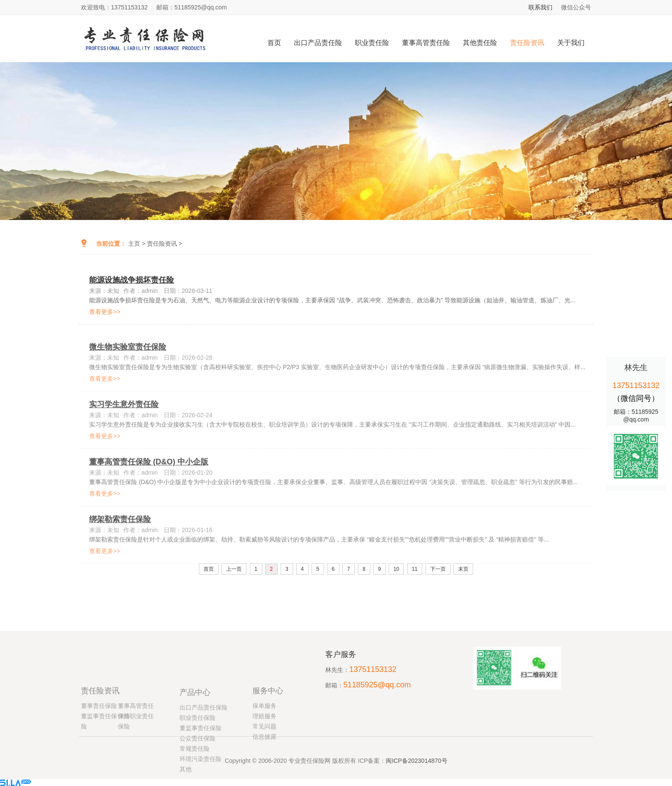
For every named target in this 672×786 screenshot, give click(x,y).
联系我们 (540, 7)
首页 (274, 43)
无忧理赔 (414, 638)
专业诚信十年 (540, 638)
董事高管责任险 (426, 43)
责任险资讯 (527, 43)
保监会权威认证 (158, 638)
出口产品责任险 (318, 43)
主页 (134, 244)
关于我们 (571, 43)
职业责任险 (372, 43)
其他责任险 (480, 43)
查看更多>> (105, 315)
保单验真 (288, 638)
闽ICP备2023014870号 (416, 766)
